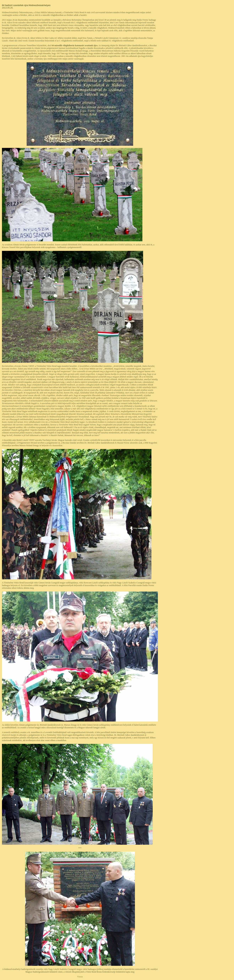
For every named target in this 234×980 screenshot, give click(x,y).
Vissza (80, 977)
